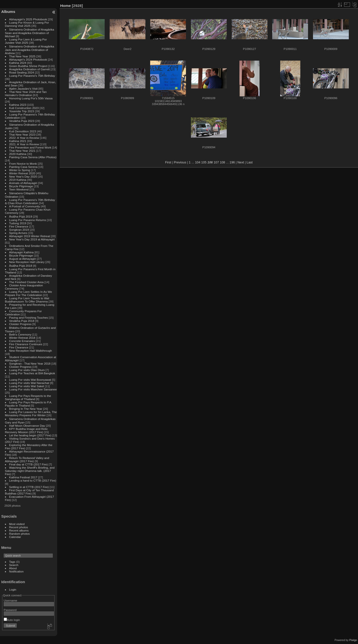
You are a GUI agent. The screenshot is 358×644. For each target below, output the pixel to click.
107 (216, 162)
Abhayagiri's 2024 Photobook (28, 59)
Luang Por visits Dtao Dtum (27, 370)
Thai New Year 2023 (22, 134)
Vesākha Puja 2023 (22, 121)
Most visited (17, 524)
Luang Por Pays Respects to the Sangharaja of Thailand (28, 397)
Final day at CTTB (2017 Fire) (29, 464)
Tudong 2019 (18, 223)
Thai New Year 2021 (22, 151)
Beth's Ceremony (20, 334)
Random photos (20, 534)
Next (241, 162)
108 (222, 162)
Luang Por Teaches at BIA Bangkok (32, 373)
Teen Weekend (19, 189)
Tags (12, 562)
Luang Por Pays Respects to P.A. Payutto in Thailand (29, 404)
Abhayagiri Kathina (22, 252)
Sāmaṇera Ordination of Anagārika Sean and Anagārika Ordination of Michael (30, 33)
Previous (180, 162)
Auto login (12, 620)
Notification (16, 571)
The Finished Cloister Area (26, 282)
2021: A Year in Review (24, 144)
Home (66, 6)
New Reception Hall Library (27, 262)
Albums (8, 12)
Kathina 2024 (18, 63)
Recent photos (19, 527)
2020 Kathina (18, 154)
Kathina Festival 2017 (23, 477)
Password (10, 610)
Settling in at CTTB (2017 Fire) (29, 487)
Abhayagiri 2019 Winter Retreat (30, 236)
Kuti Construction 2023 (24, 108)
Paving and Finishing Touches (29, 318)
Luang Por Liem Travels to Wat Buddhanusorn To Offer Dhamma (27, 300)
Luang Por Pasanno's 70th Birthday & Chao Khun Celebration (30, 201)
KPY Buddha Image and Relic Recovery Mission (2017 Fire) (26, 430)
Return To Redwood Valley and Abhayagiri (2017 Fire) (27, 459)
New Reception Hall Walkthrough (31, 351)
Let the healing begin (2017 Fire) (30, 435)
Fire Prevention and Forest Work (31, 147)
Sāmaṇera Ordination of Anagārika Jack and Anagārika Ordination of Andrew (30, 50)
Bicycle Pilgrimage (21, 186)
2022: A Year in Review (24, 138)
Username (10, 600)
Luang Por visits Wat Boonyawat (30, 380)
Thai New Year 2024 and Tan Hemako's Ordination (26, 93)
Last (250, 162)
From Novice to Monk (23, 164)
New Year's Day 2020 (23, 176)
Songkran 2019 (19, 230)
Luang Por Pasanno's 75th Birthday (32, 76)
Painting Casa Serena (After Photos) (33, 157)
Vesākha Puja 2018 (22, 321)
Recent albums (19, 530)
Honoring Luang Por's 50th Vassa (31, 98)
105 (204, 162)
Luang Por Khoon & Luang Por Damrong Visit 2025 (27, 24)
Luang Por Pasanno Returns (28, 220)
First (168, 162)
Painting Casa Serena (23, 167)
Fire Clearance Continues (26, 344)
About (13, 568)
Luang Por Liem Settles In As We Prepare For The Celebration (28, 293)
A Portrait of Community (25, 206)
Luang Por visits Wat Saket (27, 386)
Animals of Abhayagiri (23, 183)
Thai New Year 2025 (22, 56)
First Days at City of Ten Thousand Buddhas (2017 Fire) (29, 492)
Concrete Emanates (22, 341)
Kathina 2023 (18, 105)
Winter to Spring (20, 170)
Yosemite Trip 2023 (22, 111)
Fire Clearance (19, 226)
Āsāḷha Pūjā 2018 (21, 266)
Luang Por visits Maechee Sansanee (33, 389)
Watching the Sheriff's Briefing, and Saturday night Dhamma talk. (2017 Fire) (30, 471)
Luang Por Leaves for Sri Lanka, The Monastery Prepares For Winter (31, 414)
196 (232, 162)
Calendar (15, 537)
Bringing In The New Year (26, 409)
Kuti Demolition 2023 (23, 131)
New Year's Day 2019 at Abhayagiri (32, 239)
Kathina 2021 (18, 141)
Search (14, 565)
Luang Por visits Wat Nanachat (29, 383)
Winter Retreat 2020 (22, 173)
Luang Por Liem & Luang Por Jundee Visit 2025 (26, 41)
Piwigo (353, 640)
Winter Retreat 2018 (22, 338)
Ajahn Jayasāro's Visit (23, 89)
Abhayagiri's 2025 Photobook (28, 19)
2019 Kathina (18, 180)
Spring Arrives (18, 233)
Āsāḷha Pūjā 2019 (21, 216)
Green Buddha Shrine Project (28, 66)
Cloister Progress (20, 324)
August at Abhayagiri (23, 259)
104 (198, 162)
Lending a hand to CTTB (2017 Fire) (33, 480)
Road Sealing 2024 (22, 72)
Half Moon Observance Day (27, 426)
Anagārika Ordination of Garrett (30, 69)
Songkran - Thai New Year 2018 (30, 363)
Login (13, 589)
